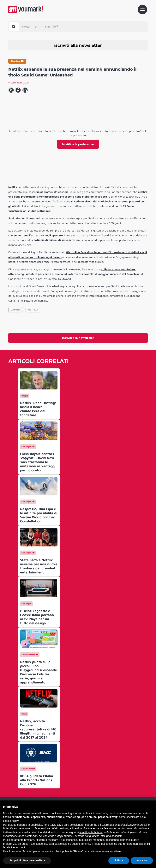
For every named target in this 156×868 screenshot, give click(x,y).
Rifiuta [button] (119, 860)
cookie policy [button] (11, 821)
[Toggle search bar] (14, 27)
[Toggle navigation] (142, 10)
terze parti (63, 825)
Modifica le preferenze (78, 144)
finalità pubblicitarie (91, 832)
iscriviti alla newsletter (78, 45)
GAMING (16, 310)
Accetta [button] (142, 860)
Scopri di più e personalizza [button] (27, 860)
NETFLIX (33, 310)
